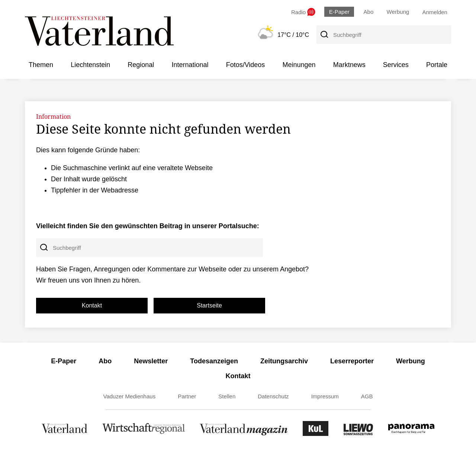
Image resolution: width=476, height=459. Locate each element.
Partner (187, 396)
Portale (437, 65)
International (190, 65)
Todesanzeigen (214, 361)
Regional (141, 65)
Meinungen (299, 65)
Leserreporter (352, 361)
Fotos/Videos (246, 65)
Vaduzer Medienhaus (130, 396)
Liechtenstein (90, 65)
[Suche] (324, 35)
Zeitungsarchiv (284, 361)
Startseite (209, 305)
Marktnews (349, 65)
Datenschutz (273, 396)
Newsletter (151, 361)
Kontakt (92, 305)
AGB (367, 396)
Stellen (227, 396)
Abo (369, 12)
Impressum (325, 396)
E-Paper (339, 12)
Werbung (398, 12)
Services (396, 65)
